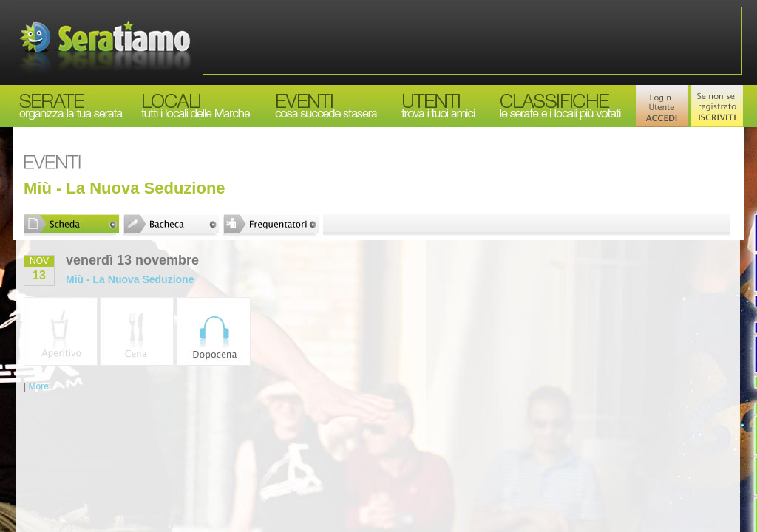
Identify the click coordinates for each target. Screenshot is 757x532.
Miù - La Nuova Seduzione (130, 279)
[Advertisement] (472, 41)
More (38, 386)
